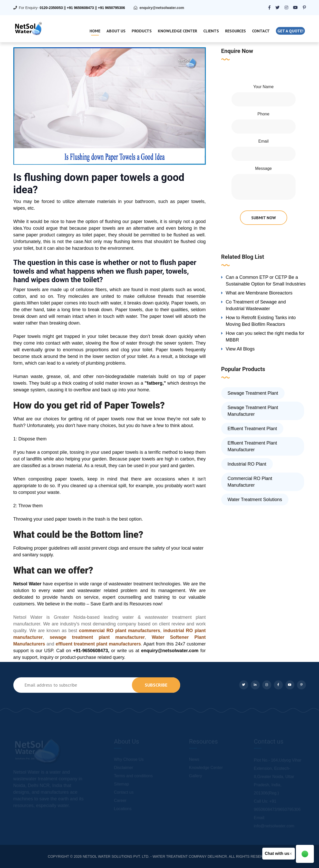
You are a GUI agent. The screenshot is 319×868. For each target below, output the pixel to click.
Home (95, 31)
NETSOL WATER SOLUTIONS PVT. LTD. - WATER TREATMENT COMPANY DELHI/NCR (155, 856)
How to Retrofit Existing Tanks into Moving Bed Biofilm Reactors (261, 321)
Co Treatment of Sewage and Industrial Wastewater (256, 305)
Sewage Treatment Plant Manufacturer (253, 411)
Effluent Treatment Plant (252, 429)
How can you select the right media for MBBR (265, 337)
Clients (211, 31)
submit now (264, 218)
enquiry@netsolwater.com (162, 8)
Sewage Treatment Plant (253, 393)
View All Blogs (240, 349)
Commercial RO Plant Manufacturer (250, 482)
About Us (116, 31)
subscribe (156, 685)
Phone (263, 114)
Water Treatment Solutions (255, 500)
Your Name (263, 87)
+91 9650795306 (111, 8)
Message (263, 168)
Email (263, 141)
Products (142, 31)
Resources (235, 31)
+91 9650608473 (80, 8)
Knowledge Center (177, 31)
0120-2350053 (51, 8)
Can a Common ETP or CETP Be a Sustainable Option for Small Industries (266, 281)
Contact (261, 31)
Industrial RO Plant (247, 464)
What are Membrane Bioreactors (259, 293)
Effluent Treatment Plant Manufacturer (252, 446)
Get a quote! (290, 31)
